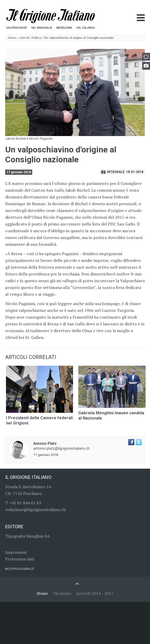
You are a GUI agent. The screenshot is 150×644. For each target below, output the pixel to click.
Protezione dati (20, 559)
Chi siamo (62, 593)
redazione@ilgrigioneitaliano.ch (35, 510)
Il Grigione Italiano (28, 477)
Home (12, 38)
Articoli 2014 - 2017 (95, 593)
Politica (37, 38)
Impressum (16, 552)
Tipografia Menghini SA (28, 536)
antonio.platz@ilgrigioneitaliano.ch (61, 448)
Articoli (24, 38)
